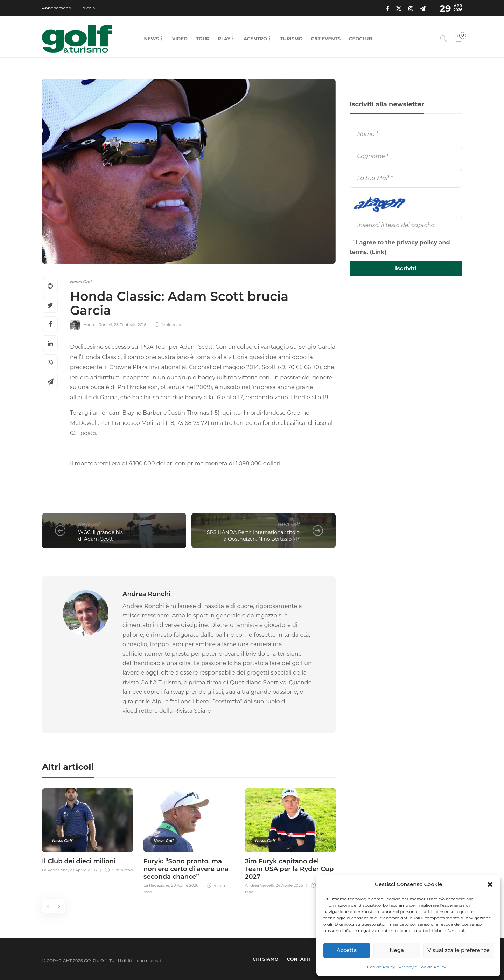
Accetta (347, 950)
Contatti (299, 959)
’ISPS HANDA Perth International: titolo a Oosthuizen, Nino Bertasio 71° (252, 536)
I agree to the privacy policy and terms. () (400, 247)
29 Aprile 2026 (83, 870)
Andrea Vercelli (260, 885)
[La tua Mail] (406, 178)
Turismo (292, 39)
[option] (87, 830)
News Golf (81, 282)
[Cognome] (406, 156)
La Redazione (55, 870)
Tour (203, 39)
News (151, 39)
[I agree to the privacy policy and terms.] (352, 242)
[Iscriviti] (406, 268)
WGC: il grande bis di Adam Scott (100, 536)
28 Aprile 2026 (185, 885)
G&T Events (326, 39)
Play (224, 39)
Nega (397, 950)
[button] (490, 884)
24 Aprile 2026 (289, 885)
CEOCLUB (360, 39)
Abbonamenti (57, 8)
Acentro (255, 39)
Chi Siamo (266, 959)
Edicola (87, 8)
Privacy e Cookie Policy (422, 967)
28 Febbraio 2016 (130, 325)
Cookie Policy (381, 967)
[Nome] (406, 134)
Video (180, 39)
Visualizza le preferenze (458, 950)
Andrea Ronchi (98, 325)
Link (378, 252)
